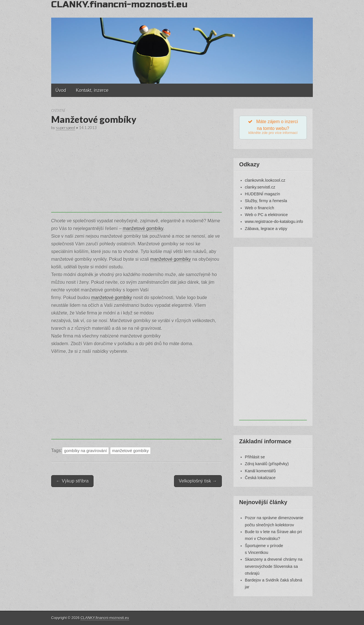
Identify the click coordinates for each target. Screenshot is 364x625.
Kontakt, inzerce (92, 90)
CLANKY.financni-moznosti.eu (105, 618)
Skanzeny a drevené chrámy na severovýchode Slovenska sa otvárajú (274, 566)
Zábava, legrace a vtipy (266, 229)
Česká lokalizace (260, 478)
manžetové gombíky (143, 228)
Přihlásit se (255, 457)
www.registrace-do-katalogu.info (274, 222)
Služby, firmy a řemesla (266, 201)
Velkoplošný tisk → (198, 481)
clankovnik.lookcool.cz (265, 180)
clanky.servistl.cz (260, 187)
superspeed (66, 128)
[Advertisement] (136, 173)
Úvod (61, 90)
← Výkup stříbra (72, 481)
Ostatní (58, 111)
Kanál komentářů (260, 471)
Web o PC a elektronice (266, 215)
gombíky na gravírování (85, 451)
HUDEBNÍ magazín (262, 194)
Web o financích (259, 208)
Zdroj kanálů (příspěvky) (267, 464)
